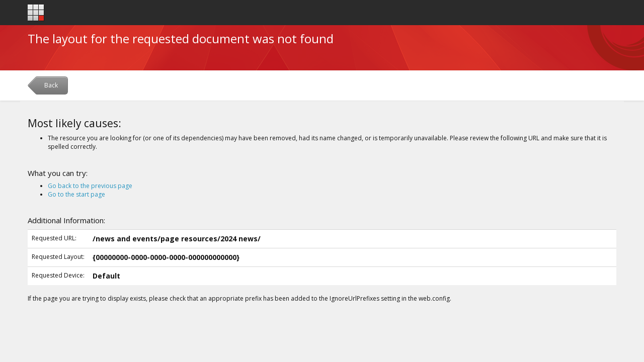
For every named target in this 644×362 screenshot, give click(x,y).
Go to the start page (76, 194)
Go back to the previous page (90, 186)
